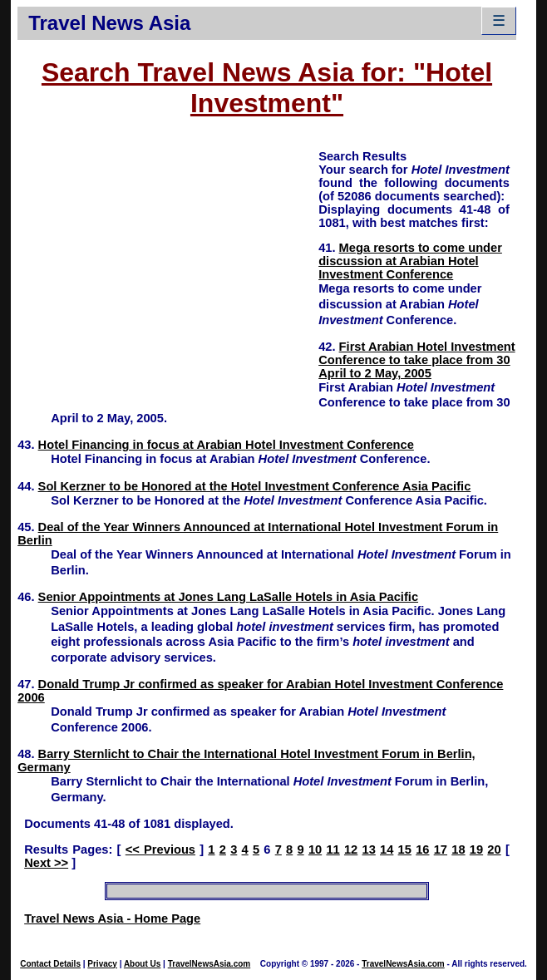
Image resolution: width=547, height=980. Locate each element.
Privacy (102, 964)
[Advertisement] (168, 264)
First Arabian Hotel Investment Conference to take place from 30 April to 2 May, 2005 (416, 360)
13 (369, 849)
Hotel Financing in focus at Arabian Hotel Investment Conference (226, 445)
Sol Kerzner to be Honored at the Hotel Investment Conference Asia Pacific (255, 486)
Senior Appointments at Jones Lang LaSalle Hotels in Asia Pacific (228, 597)
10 (315, 849)
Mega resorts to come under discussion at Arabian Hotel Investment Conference (410, 261)
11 (333, 849)
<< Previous (160, 849)
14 (387, 849)
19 (476, 849)
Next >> (46, 863)
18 (458, 849)
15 (405, 849)
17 (441, 849)
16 (422, 849)
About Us (142, 964)
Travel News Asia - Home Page (112, 918)
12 (351, 849)
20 (494, 849)
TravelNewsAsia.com (209, 964)
